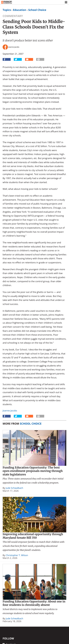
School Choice (37, 10)
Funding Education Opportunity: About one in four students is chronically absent (34, 603)
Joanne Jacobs (10, 411)
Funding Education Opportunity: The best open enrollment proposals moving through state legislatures (33, 471)
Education (20, 10)
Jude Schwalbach (14, 488)
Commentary (13, 16)
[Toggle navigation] (66, 2)
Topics (7, 10)
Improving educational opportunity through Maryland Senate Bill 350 (33, 536)
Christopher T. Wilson (17, 555)
